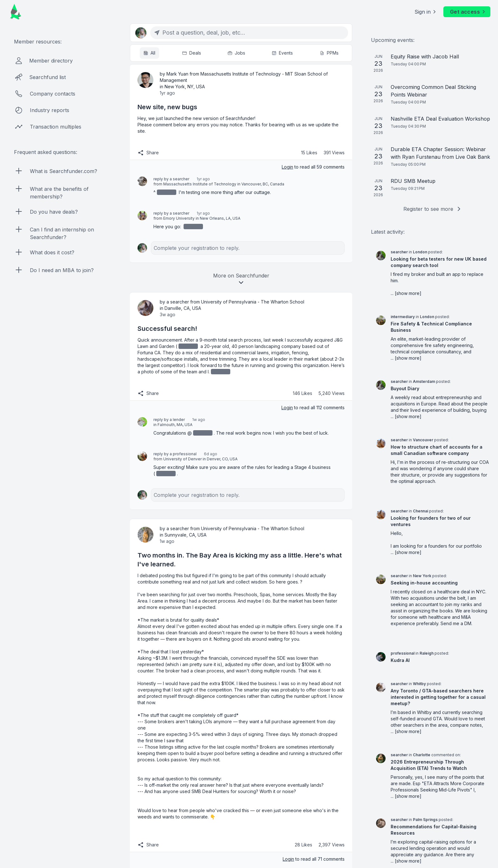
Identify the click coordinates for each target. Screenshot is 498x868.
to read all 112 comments (313, 407)
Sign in (426, 12)
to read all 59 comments (313, 167)
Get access (468, 12)
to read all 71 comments (314, 859)
